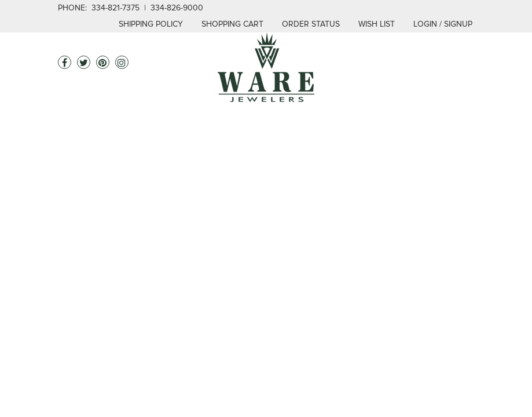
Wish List (377, 24)
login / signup (443, 24)
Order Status (311, 24)
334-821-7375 (115, 8)
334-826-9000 (177, 8)
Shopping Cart (232, 24)
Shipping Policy (151, 24)
